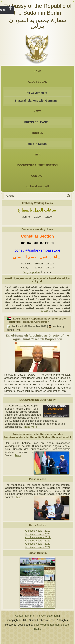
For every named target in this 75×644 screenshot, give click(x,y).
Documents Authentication (38, 165)
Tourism (38, 133)
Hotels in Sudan (36, 144)
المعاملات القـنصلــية (38, 186)
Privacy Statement (48, 616)
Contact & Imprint (25, 616)
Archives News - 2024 (38, 547)
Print (19, 330)
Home (37, 71)
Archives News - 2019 (38, 531)
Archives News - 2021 (38, 537)
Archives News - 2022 (38, 541)
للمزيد (44, 311)
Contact (37, 176)
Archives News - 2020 (38, 534)
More (18, 455)
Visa (37, 155)
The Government (36, 93)
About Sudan (37, 82)
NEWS (37, 111)
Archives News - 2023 (38, 544)
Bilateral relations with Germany (36, 101)
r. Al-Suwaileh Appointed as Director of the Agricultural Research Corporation (36, 320)
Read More (30, 427)
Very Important (32, 272)
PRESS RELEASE (36, 122)
